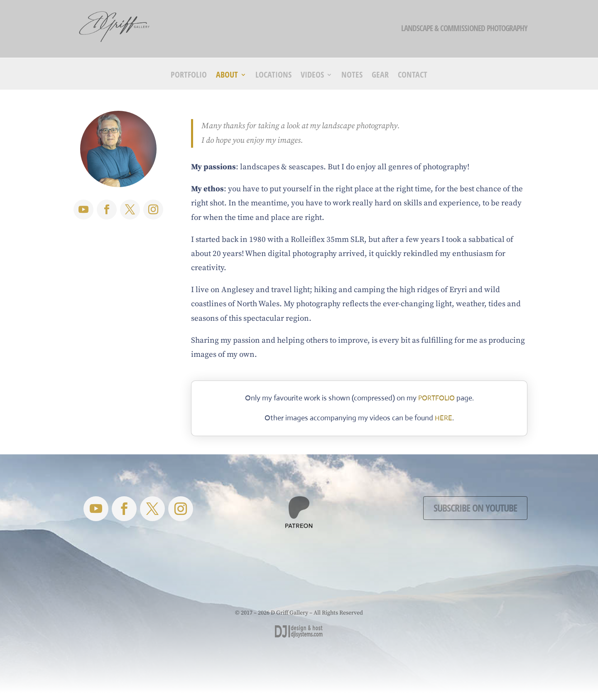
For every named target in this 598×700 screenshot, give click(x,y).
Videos (312, 76)
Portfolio (189, 76)
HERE (444, 418)
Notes (352, 76)
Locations (273, 76)
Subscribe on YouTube (475, 508)
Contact (413, 76)
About (227, 76)
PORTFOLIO (436, 398)
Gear (380, 76)
